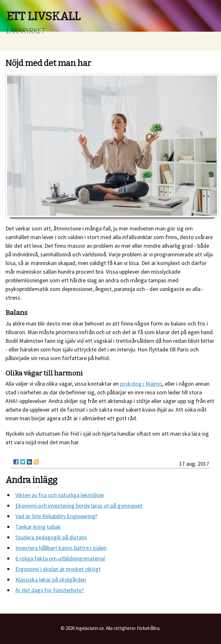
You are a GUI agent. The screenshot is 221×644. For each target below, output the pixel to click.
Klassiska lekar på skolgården (51, 580)
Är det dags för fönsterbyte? (50, 590)
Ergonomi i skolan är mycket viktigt (58, 569)
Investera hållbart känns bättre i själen (61, 548)
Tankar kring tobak (38, 527)
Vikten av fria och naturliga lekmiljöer (60, 495)
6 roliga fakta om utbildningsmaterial (60, 558)
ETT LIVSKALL (43, 16)
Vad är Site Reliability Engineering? (56, 516)
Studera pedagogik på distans (51, 537)
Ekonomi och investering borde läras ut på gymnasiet (79, 506)
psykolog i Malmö (141, 384)
